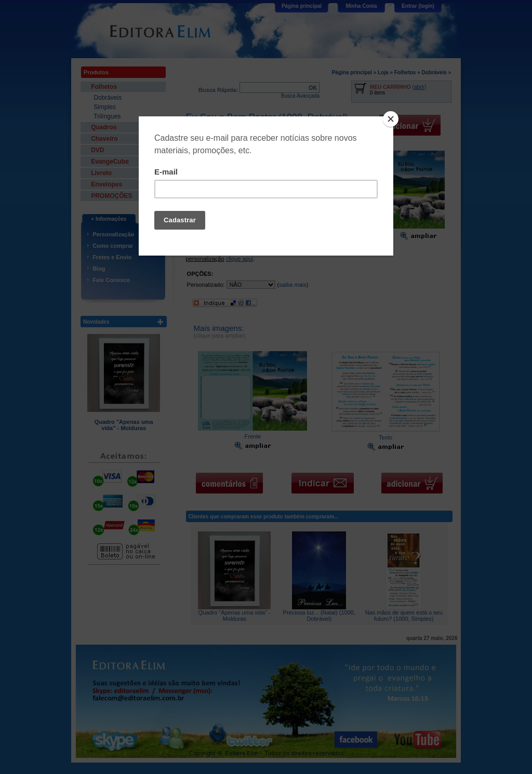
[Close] (391, 119)
